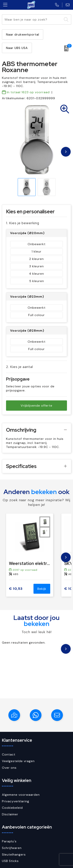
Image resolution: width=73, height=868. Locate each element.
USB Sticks (10, 861)
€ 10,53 (16, 589)
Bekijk (42, 589)
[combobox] (32, 20)
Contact (9, 754)
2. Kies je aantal (19, 367)
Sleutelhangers (14, 854)
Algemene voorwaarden (21, 795)
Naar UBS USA (17, 48)
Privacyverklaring (16, 801)
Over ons (9, 768)
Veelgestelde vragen (18, 761)
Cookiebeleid (12, 808)
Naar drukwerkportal (23, 34)
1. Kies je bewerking (23, 223)
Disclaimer (10, 814)
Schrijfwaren (12, 848)
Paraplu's (9, 841)
